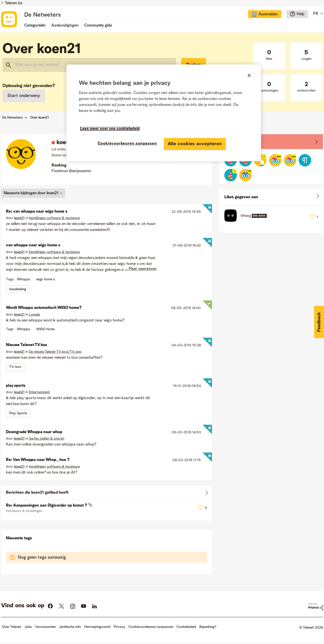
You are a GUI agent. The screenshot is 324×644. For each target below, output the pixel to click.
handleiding (18, 289)
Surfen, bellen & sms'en (47, 439)
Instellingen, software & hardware (54, 218)
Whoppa (23, 279)
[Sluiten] (249, 75)
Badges (231, 141)
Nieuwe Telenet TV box (27, 345)
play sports (16, 386)
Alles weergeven (107, 494)
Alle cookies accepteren (195, 144)
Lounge (34, 315)
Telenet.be (14, 3)
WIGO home (45, 329)
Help (301, 14)
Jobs (28, 627)
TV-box (15, 367)
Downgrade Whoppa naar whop (34, 432)
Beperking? (208, 627)
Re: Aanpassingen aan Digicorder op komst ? (47, 506)
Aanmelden (268, 14)
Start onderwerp (24, 96)
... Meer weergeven (141, 269)
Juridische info (70, 627)
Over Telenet (12, 627)
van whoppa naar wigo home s (33, 245)
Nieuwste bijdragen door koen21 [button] (31, 193)
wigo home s (46, 279)
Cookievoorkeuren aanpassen (151, 627)
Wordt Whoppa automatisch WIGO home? (44, 308)
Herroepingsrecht (97, 627)
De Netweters (43, 15)
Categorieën (35, 26)
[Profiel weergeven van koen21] (19, 218)
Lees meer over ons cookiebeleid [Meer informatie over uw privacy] (110, 129)
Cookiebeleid (186, 627)
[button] (319, 322)
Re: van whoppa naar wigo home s (37, 212)
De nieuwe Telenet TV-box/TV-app (55, 352)
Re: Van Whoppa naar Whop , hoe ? (38, 460)
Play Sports (18, 413)
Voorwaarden (45, 627)
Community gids (98, 26)
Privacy (119, 627)
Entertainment (40, 392)
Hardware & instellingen (24, 511)
